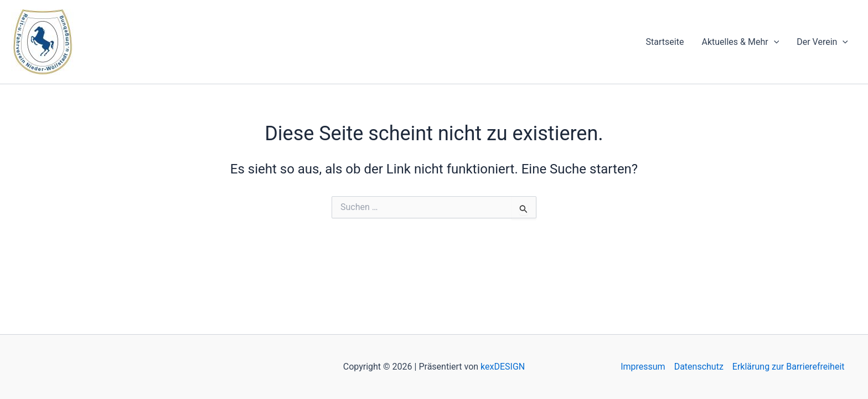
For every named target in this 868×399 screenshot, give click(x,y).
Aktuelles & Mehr (740, 42)
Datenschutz (699, 367)
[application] (774, 42)
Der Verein (822, 42)
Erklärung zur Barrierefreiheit (789, 367)
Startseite (665, 42)
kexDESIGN (503, 367)
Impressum (643, 367)
